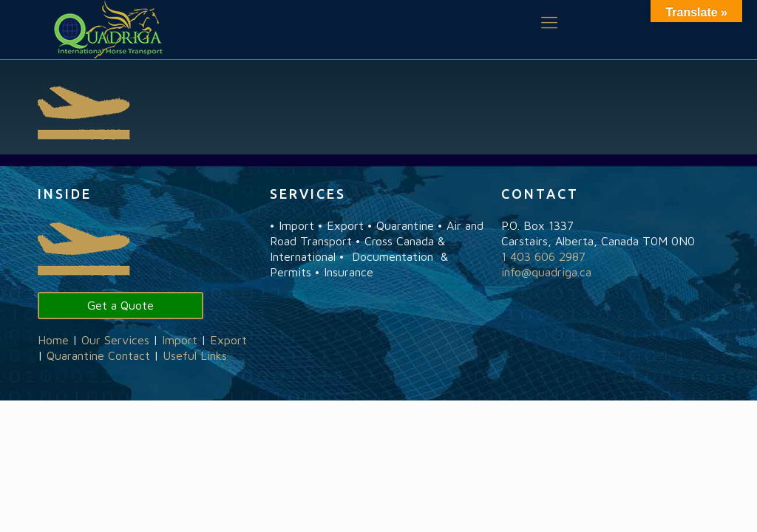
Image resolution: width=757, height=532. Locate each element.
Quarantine (75, 355)
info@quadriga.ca (546, 272)
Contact (129, 355)
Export (228, 340)
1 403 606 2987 (543, 256)
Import (180, 340)
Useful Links (195, 355)
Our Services (115, 340)
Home (53, 340)
